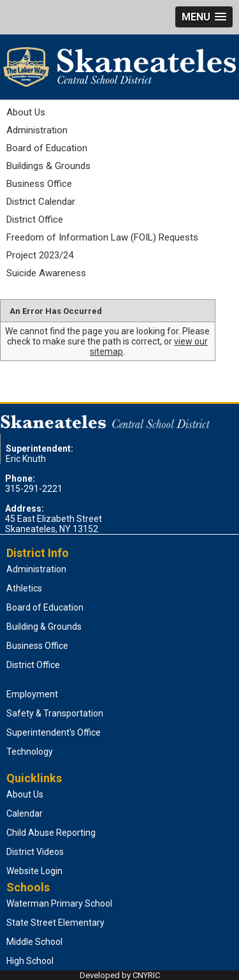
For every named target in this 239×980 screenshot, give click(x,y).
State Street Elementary (55, 923)
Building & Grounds (44, 627)
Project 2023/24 (40, 255)
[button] (204, 17)
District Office (35, 219)
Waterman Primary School (59, 903)
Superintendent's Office (54, 732)
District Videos (35, 852)
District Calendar (41, 202)
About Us (26, 112)
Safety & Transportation (55, 713)
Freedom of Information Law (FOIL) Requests (102, 237)
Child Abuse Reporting (51, 833)
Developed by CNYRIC (120, 975)
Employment (32, 694)
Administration (37, 130)
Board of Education (47, 148)
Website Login (34, 871)
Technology (30, 752)
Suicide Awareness (46, 273)
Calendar (25, 813)
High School (30, 961)
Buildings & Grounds (48, 166)
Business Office (39, 184)
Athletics (24, 588)
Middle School (34, 942)
